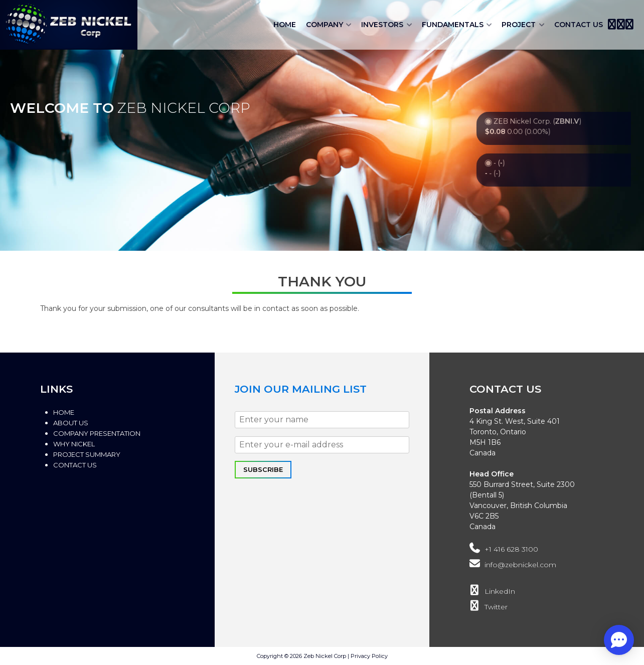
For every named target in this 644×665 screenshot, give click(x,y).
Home (285, 25)
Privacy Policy (369, 656)
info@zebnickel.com (513, 565)
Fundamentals (453, 25)
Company (325, 25)
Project (519, 25)
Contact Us (579, 25)
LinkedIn (492, 591)
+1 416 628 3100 (504, 549)
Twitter (489, 607)
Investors (382, 25)
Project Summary (87, 454)
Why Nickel (74, 444)
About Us (71, 423)
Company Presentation (97, 433)
